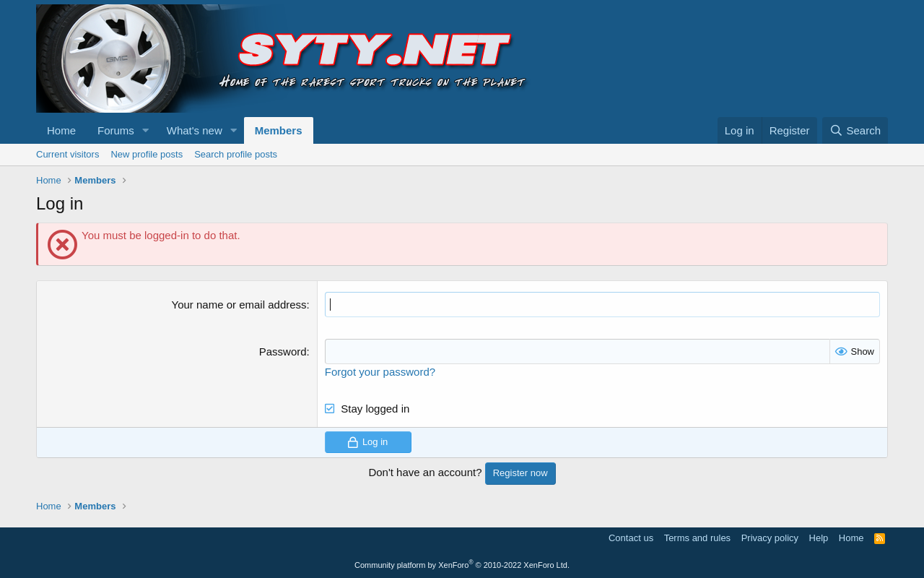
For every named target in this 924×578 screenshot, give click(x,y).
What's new (195, 130)
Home (61, 130)
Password (283, 351)
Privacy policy (770, 538)
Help (819, 538)
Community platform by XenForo (462, 565)
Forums (116, 130)
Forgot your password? (380, 372)
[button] (146, 130)
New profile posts (147, 154)
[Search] (855, 130)
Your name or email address (239, 305)
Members (279, 130)
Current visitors (67, 154)
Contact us (631, 538)
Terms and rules (697, 538)
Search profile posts (236, 154)
